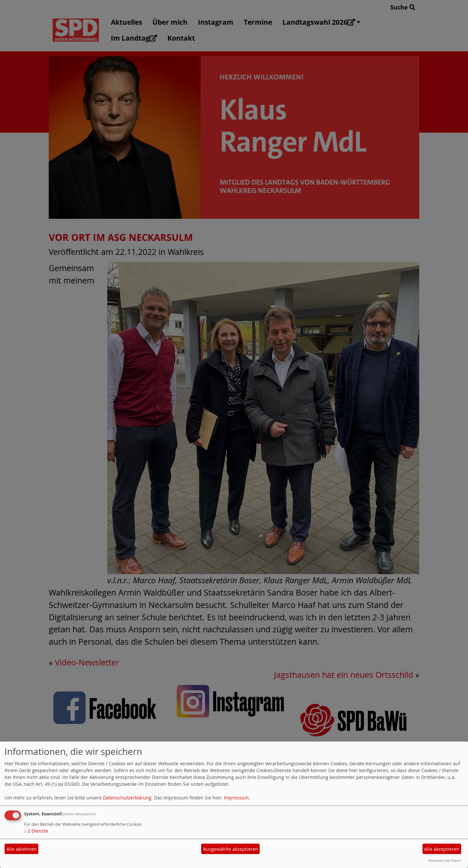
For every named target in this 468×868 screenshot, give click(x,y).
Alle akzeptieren (442, 849)
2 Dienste (36, 831)
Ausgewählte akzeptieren (231, 849)
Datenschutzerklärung (127, 798)
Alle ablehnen (22, 849)
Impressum (236, 798)
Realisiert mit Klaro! (445, 860)
